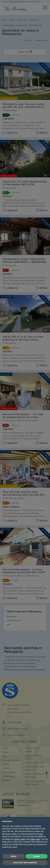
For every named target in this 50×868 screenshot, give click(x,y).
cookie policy (35, 839)
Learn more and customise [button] (25, 863)
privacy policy (20, 839)
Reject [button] (14, 856)
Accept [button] (36, 856)
